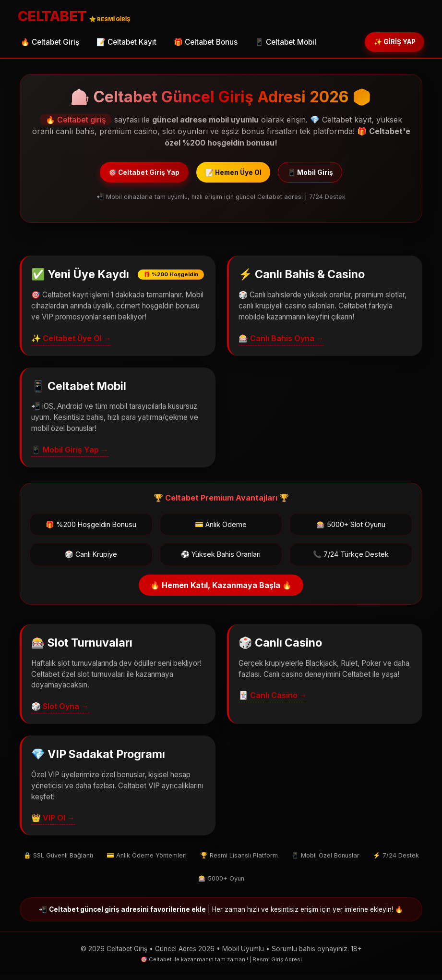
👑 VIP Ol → (53, 823)
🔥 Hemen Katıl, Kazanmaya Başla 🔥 (221, 591)
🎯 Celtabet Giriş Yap (131, 176)
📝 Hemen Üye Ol (235, 176)
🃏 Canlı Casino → (273, 701)
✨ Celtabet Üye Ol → (71, 344)
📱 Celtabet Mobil (286, 43)
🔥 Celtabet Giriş (50, 43)
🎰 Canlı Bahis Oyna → (281, 344)
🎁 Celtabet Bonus (206, 43)
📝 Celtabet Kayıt (126, 43)
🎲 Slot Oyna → (60, 712)
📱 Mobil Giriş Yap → (70, 455)
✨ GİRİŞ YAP (388, 43)
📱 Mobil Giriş (325, 176)
